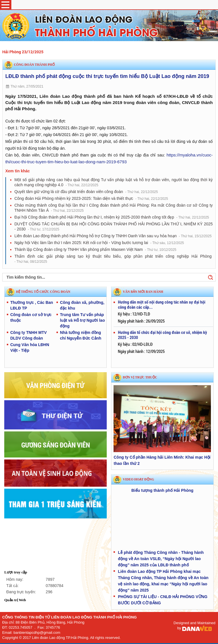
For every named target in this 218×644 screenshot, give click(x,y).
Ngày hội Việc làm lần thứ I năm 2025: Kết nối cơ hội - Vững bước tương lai (99, 243)
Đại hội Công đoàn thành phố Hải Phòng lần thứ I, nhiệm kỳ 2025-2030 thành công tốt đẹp (112, 217)
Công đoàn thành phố (34, 65)
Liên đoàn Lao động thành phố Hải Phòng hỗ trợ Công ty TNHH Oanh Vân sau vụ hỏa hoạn (113, 236)
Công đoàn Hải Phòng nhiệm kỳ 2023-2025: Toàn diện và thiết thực (91, 198)
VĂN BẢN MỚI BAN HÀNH (143, 292)
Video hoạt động (138, 479)
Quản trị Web (15, 600)
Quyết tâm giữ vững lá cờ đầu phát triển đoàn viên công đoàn (86, 192)
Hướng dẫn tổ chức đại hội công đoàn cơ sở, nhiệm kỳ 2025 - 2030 (162, 335)
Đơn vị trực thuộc (140, 377)
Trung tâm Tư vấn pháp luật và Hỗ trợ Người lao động (82, 320)
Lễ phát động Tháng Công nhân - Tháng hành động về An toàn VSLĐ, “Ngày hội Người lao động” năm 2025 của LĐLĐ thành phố (161, 559)
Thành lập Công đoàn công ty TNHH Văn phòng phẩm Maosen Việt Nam (96, 249)
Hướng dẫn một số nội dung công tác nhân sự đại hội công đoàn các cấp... (162, 305)
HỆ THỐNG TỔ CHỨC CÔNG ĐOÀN (43, 292)
